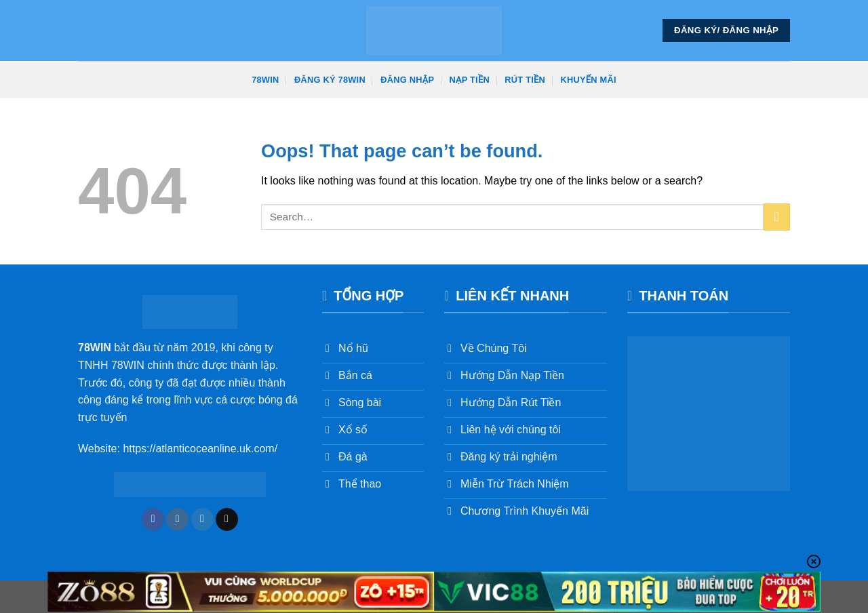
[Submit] (777, 217)
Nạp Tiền (470, 80)
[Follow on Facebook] (153, 519)
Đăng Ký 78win (330, 80)
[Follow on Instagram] (177, 519)
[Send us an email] (227, 519)
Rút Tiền (525, 80)
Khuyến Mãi (589, 80)
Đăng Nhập (407, 80)
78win (265, 80)
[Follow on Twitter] (202, 519)
